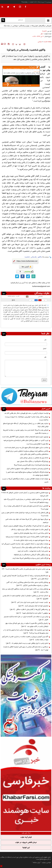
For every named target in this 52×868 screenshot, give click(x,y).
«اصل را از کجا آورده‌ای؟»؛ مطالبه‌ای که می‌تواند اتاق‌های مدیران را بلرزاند (26, 526)
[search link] (3, 20)
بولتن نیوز (46, 70)
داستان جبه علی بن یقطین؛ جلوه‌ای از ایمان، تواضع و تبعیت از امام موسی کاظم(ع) (25, 597)
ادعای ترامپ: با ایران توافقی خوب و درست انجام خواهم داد (27, 643)
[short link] (27, 261)
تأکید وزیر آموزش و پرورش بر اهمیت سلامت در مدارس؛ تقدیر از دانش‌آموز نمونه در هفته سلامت (25, 638)
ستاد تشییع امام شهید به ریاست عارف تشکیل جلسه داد (31, 540)
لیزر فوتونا (26, 848)
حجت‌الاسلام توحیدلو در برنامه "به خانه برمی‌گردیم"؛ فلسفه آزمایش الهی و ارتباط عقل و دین (25, 577)
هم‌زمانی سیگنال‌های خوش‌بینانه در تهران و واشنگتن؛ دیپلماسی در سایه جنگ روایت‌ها (28, 27)
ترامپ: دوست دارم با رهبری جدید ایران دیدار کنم (30, 602)
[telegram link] (28, 276)
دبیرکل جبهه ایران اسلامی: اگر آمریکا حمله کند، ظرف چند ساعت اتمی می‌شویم (27, 521)
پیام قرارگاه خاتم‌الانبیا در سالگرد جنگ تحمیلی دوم (33, 461)
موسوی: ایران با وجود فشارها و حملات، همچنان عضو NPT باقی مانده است (25, 437)
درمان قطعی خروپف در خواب (26, 842)
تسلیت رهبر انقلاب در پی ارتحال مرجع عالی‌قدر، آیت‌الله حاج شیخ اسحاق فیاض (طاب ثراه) (26, 425)
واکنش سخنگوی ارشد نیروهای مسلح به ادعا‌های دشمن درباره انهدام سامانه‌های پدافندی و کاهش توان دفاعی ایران (27, 453)
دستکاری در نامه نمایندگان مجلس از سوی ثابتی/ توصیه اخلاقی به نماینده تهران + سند (26, 648)
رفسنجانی (34, 257)
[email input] (26, 353)
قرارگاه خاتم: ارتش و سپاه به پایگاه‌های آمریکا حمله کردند (30, 558)
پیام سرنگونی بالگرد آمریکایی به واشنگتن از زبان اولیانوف (31, 555)
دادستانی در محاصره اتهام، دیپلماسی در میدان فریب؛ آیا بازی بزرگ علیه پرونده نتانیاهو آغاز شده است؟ (26, 501)
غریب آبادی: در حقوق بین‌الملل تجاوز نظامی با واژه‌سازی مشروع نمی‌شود (26, 440)
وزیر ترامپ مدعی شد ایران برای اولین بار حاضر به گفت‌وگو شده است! (25, 571)
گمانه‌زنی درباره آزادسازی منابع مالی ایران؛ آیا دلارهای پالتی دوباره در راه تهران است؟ (26, 508)
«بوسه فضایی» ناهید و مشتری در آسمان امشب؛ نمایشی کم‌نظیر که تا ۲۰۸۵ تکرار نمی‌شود (25, 494)
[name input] (26, 344)
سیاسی (40, 42)
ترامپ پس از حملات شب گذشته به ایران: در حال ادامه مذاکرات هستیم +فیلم (26, 618)
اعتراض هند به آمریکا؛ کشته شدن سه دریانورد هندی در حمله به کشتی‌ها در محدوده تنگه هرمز (26, 432)
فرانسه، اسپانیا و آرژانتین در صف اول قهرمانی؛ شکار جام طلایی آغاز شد (26, 413)
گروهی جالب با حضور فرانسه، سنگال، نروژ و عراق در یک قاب (30, 530)
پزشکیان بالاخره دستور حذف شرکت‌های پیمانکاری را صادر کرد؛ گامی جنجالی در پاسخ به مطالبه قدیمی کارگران (27, 584)
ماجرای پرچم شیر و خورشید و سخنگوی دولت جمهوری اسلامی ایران (28, 469)
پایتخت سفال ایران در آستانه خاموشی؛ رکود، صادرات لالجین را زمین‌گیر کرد (25, 544)
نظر (45, 357)
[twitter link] (17, 276)
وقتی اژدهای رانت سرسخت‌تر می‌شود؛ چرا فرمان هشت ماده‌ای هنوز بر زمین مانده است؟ (25, 514)
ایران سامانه (37, 863)
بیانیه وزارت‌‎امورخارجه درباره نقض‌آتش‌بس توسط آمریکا (31, 465)
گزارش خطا (26, 267)
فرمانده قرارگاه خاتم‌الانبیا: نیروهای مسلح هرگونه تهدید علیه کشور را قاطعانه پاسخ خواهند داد (27, 474)
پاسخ (13, 300)
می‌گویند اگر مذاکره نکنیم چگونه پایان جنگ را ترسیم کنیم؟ (30, 547)
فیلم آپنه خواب (26, 837)
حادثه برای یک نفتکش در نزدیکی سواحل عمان (34, 458)
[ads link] (26, 396)
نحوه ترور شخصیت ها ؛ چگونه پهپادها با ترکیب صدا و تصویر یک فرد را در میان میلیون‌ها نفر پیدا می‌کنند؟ (26, 632)
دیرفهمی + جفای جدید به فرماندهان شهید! (32, 613)
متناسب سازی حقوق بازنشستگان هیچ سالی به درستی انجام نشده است (26, 448)
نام (45, 340)
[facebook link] (23, 276)
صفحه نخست (47, 42)
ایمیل (45, 349)
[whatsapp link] (33, 276)
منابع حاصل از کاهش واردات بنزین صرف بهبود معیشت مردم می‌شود (27, 537)
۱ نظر (42, 34)
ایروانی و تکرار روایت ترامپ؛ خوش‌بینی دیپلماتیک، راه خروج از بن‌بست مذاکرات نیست (27, 418)
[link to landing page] (39, 11)
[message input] (26, 368)
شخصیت (27, 257)
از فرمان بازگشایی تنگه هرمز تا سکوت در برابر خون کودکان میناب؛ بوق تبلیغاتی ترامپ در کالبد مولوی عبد (27, 625)
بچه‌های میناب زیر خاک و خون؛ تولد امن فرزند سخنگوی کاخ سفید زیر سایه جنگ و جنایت (25, 591)
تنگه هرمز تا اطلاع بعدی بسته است (37, 444)
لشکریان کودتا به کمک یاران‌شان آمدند (33, 606)
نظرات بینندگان (42, 293)
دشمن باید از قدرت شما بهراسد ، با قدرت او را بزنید (33, 551)
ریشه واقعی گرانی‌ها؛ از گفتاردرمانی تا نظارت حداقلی (29, 609)
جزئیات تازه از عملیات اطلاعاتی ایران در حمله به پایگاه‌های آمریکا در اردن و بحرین (25, 480)
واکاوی (40, 257)
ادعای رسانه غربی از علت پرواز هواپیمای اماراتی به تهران (31, 533)
